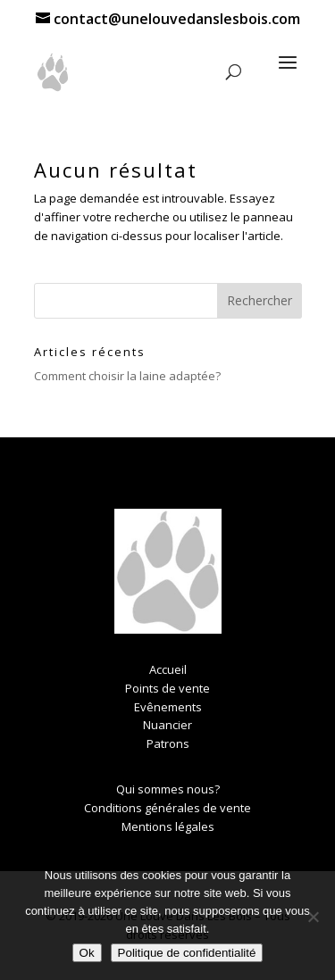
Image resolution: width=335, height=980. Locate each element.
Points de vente (167, 688)
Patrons (168, 743)
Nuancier (167, 725)
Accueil (168, 669)
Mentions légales (168, 826)
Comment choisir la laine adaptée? (127, 376)
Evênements (168, 707)
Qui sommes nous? (168, 789)
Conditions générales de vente (167, 808)
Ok (87, 953)
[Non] (313, 917)
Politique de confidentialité (187, 953)
